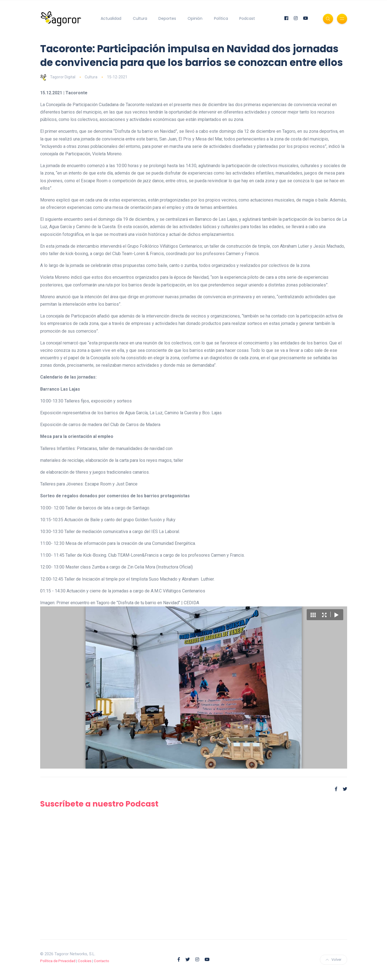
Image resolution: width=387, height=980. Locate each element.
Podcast (247, 18)
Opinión (195, 18)
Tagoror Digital (58, 77)
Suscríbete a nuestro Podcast (99, 804)
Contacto (101, 961)
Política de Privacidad (58, 961)
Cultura (140, 18)
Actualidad (111, 18)
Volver (334, 960)
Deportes (167, 18)
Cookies (85, 961)
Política (221, 18)
